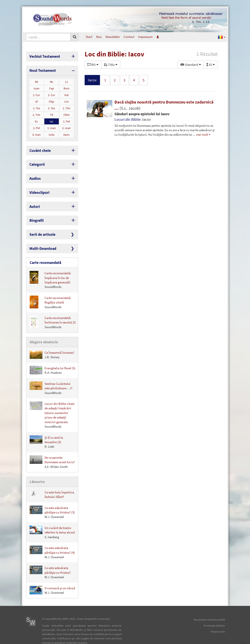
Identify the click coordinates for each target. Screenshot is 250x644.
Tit (52, 113)
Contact (129, 37)
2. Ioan (66, 126)
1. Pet (67, 119)
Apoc (66, 133)
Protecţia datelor (214, 614)
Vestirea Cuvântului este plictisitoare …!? (51, 377)
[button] (222, 37)
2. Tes (51, 106)
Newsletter (113, 37)
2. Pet (37, 126)
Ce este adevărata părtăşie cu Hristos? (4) (52, 540)
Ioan (37, 86)
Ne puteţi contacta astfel (210, 608)
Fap (52, 86)
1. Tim (66, 106)
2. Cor (52, 93)
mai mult (202, 134)
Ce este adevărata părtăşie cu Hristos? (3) (52, 500)
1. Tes (37, 106)
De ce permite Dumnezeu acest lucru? (52, 451)
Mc (52, 80)
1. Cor (36, 93)
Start (89, 37)
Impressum (145, 37)
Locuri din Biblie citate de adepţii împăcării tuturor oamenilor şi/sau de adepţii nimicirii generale (52, 404)
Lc (67, 80)
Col (66, 100)
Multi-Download (41, 240)
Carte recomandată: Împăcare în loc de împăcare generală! (50, 270)
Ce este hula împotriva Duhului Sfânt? (52, 482)
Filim (67, 113)
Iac (51, 119)
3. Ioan (36, 133)
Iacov (92, 80)
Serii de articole (40, 227)
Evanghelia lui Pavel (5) (53, 359)
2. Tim (36, 113)
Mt (37, 80)
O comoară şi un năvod (52, 578)
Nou (99, 37)
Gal (66, 93)
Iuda (51, 133)
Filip (51, 100)
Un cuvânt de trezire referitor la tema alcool (52, 520)
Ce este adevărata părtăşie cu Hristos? (50, 561)
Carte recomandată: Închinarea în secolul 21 (53, 312)
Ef (37, 100)
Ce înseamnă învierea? (52, 344)
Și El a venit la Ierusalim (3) (46, 431)
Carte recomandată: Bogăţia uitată (50, 292)
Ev (36, 119)
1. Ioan (52, 126)
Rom (66, 86)
